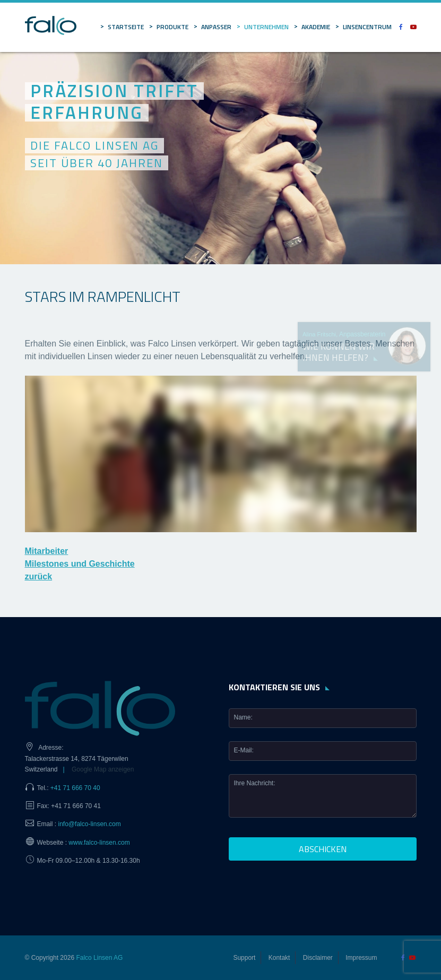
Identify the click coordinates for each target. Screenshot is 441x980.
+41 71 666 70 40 (75, 788)
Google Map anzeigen (103, 769)
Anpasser (216, 27)
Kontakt (279, 958)
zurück (39, 576)
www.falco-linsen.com (99, 843)
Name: (243, 717)
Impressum (361, 958)
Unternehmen (266, 27)
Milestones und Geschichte (80, 564)
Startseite (126, 27)
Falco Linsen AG (99, 958)
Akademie (316, 27)
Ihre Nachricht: (255, 783)
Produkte (172, 27)
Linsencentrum (367, 27)
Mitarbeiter (47, 551)
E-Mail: (244, 750)
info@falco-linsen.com (90, 824)
